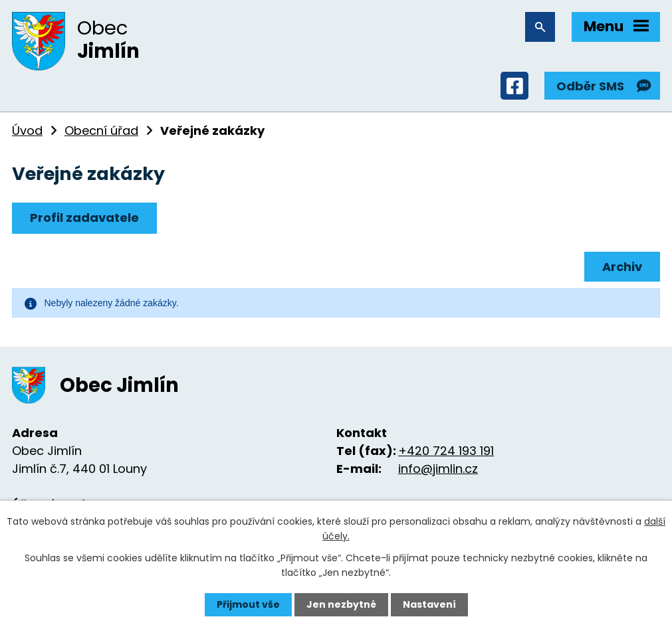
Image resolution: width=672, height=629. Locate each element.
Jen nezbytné (341, 604)
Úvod (27, 131)
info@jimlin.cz (438, 469)
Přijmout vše (248, 604)
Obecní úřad (101, 131)
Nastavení (429, 604)
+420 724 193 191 (446, 451)
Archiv (622, 267)
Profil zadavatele (84, 218)
